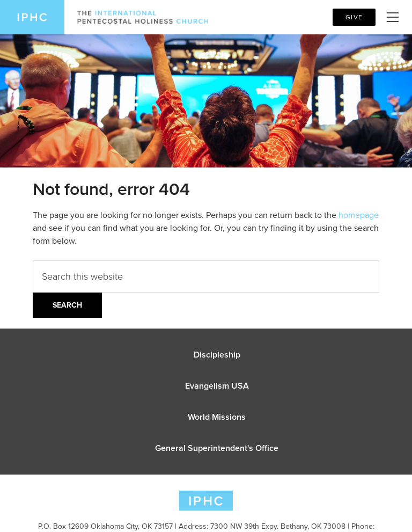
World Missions (217, 417)
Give (354, 17)
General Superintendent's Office (217, 448)
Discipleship (217, 355)
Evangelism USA (217, 386)
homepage (359, 215)
